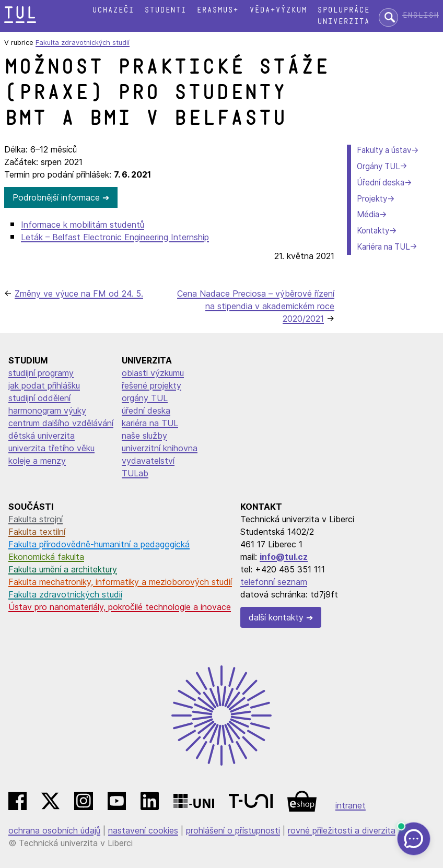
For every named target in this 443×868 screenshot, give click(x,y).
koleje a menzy (37, 461)
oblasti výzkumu (153, 373)
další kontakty (276, 617)
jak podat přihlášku (44, 385)
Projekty (372, 199)
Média (368, 214)
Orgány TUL (378, 166)
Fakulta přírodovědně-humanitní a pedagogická (99, 544)
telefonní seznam (274, 582)
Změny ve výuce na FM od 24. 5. (79, 294)
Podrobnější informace (56, 197)
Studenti (165, 10)
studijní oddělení (39, 398)
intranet (351, 805)
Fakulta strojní (36, 519)
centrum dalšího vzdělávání (61, 423)
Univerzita (343, 22)
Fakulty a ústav (384, 150)
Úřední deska (381, 183)
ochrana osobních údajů (54, 830)
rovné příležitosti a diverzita (342, 830)
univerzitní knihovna (160, 448)
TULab (135, 473)
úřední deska (146, 410)
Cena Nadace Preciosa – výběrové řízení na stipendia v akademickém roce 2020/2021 (256, 306)
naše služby (144, 436)
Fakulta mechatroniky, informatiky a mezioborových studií (120, 582)
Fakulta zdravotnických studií (83, 43)
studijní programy (41, 373)
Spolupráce (343, 10)
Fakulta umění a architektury (63, 569)
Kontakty (373, 231)
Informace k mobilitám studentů (83, 225)
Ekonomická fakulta (46, 557)
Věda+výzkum (278, 10)
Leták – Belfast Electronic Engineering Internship (115, 237)
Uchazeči (113, 10)
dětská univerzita (42, 436)
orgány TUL (145, 398)
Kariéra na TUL (383, 247)
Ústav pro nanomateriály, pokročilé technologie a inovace (120, 607)
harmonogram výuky (47, 410)
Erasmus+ (217, 10)
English (421, 15)
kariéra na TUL (150, 423)
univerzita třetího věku (51, 448)
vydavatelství (148, 461)
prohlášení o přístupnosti (233, 830)
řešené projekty (151, 385)
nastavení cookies (143, 830)
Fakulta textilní (37, 532)
